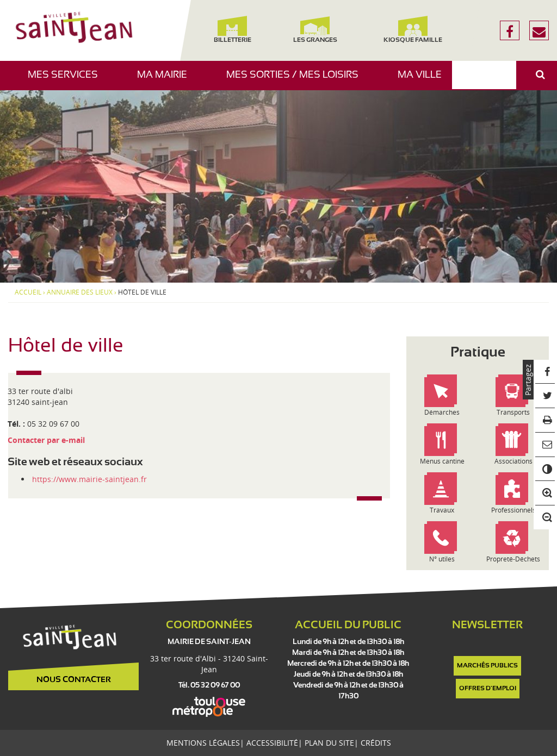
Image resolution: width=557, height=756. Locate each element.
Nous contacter (74, 680)
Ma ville (424, 80)
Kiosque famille (413, 30)
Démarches (442, 412)
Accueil (28, 292)
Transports (513, 412)
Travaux (442, 510)
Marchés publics (487, 666)
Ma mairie (166, 80)
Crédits (376, 743)
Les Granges (315, 30)
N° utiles (442, 559)
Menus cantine (442, 461)
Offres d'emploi (488, 689)
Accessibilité (272, 743)
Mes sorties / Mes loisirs (296, 80)
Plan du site (329, 743)
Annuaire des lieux (80, 292)
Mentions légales (203, 743)
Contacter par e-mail (46, 440)
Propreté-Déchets (513, 559)
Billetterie (233, 30)
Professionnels (513, 510)
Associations (513, 461)
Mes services (67, 80)
